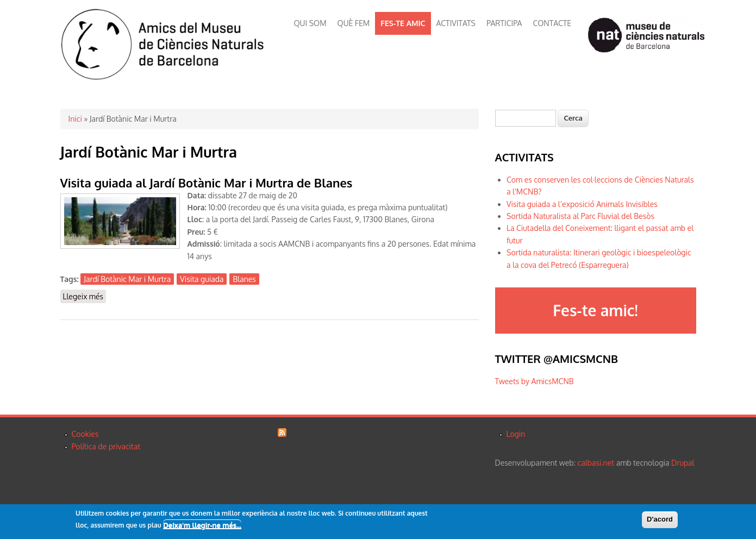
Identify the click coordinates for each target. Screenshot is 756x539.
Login (516, 434)
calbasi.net (596, 463)
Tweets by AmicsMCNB (535, 381)
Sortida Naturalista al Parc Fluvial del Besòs (580, 216)
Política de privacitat (106, 446)
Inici (75, 119)
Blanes (244, 279)
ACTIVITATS (456, 23)
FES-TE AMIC (403, 23)
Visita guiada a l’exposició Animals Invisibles (582, 204)
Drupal (683, 463)
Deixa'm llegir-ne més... (202, 526)
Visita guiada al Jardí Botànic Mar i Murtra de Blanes (207, 183)
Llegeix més (85, 296)
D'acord (660, 520)
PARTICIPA (504, 23)
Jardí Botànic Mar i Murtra (127, 279)
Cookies (85, 434)
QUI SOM (310, 23)
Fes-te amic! (595, 310)
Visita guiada (202, 279)
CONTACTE (552, 23)
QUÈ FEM (354, 23)
